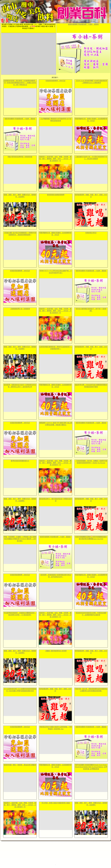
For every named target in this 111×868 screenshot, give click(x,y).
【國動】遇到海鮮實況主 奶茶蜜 (56, 651)
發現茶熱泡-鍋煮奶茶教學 (56, 195)
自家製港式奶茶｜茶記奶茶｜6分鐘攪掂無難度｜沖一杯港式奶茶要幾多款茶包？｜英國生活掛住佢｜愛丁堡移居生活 (20, 83)
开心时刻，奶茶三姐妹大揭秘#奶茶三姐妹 (56, 803)
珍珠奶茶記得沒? (91, 233)
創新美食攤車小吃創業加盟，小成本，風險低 (83, 24)
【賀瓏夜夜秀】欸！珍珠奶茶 (20, 309)
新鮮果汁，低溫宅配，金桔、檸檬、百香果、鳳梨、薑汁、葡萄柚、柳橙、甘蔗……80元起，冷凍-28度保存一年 (55, 159)
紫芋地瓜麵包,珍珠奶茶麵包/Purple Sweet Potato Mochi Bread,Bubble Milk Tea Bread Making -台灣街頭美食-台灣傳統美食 (91, 767)
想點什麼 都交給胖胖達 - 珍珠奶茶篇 (20, 157)
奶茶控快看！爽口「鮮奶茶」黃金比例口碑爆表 (20, 765)
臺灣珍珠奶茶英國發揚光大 (20, 461)
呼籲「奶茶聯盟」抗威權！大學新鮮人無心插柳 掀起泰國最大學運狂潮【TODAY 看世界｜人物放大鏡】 (20, 539)
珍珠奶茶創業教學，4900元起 (55, 81)
